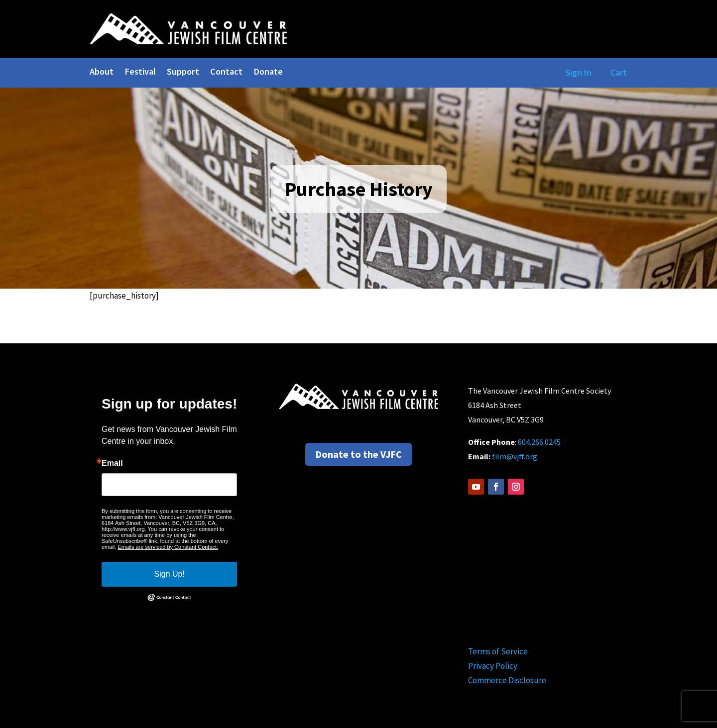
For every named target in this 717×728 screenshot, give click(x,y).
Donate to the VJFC (358, 454)
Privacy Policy (493, 666)
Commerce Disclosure (507, 680)
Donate (268, 73)
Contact (226, 73)
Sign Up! (170, 574)
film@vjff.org (515, 456)
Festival (140, 73)
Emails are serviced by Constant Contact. (168, 547)
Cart (619, 72)
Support (183, 73)
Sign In (576, 72)
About (102, 73)
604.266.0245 (539, 442)
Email (112, 463)
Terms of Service (498, 651)
